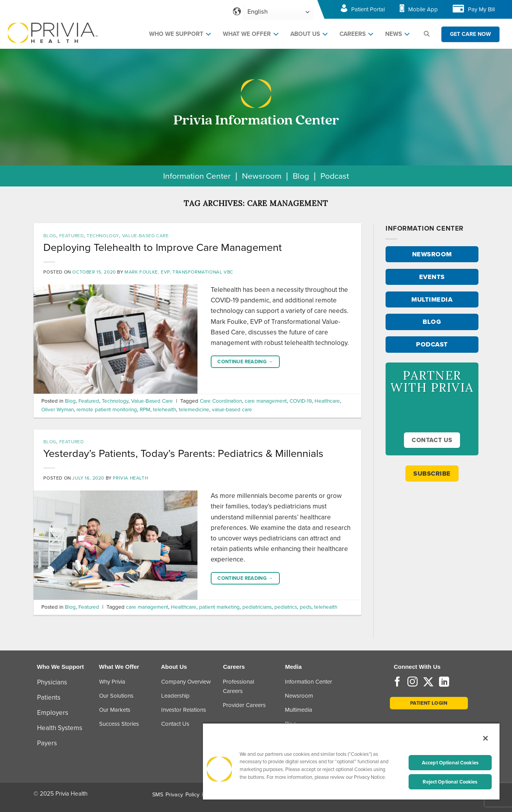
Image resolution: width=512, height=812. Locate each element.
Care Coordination (221, 401)
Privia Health (130, 478)
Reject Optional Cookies (450, 782)
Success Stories (119, 724)
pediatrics (286, 607)
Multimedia (299, 710)
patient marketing (219, 607)
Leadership (175, 696)
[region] (351, 761)
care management (266, 401)
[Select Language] (278, 12)
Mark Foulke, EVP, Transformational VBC (179, 272)
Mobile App (423, 9)
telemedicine (194, 409)
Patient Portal (368, 9)
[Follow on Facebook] (397, 682)
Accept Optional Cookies (450, 763)
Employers (53, 713)
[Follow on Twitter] (428, 682)
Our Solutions (116, 696)
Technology (103, 236)
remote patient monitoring (107, 409)
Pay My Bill (481, 9)
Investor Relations (184, 710)
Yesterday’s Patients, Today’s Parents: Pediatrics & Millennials (183, 453)
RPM (145, 409)
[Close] (485, 738)
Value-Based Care (146, 236)
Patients (49, 697)
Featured (72, 236)
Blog (301, 176)
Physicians (52, 682)
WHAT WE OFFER (247, 34)
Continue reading (245, 362)
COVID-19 (301, 401)
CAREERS (353, 34)
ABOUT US (305, 34)
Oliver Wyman (58, 409)
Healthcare (327, 401)
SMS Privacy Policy (176, 795)
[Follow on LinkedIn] (444, 682)
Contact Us (175, 724)
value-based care (232, 409)
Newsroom (262, 176)
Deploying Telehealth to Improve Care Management (163, 247)
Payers (47, 743)
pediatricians (257, 607)
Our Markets (115, 710)
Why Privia (112, 682)
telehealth (164, 409)
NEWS (394, 34)
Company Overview (186, 682)
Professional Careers (238, 686)
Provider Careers (244, 705)
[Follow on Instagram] (412, 682)
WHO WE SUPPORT (176, 34)
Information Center (197, 176)
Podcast (335, 176)
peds (306, 607)
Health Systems (60, 728)
